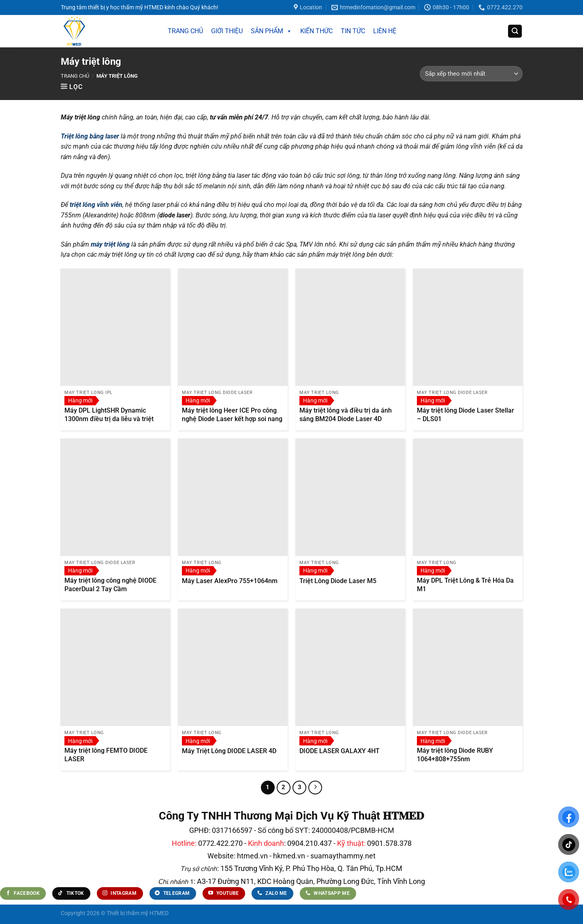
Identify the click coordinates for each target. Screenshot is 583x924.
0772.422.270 (220, 843)
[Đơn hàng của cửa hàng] (471, 74)
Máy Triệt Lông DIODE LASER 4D (229, 751)
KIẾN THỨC (316, 31)
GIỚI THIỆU (227, 31)
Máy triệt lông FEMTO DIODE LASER (106, 755)
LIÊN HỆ (385, 31)
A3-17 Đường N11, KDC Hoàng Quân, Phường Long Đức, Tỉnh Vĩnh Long (310, 881)
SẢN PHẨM (271, 31)
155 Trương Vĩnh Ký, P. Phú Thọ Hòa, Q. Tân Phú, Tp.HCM (311, 868)
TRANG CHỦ (185, 31)
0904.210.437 (310, 843)
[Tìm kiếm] (515, 31)
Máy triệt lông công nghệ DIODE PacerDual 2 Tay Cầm (110, 585)
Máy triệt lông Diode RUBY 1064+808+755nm (455, 755)
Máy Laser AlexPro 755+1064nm (230, 581)
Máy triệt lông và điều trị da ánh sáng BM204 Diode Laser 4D (346, 415)
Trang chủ (75, 76)
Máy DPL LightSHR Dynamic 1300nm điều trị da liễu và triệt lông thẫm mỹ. (109, 419)
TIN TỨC (353, 31)
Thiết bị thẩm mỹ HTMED (138, 913)
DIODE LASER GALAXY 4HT (340, 751)
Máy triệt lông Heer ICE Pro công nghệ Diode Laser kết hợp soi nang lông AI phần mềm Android (232, 419)
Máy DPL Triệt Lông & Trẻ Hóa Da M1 (465, 585)
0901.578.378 (389, 843)
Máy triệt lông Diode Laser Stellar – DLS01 (466, 415)
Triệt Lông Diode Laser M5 (338, 581)
